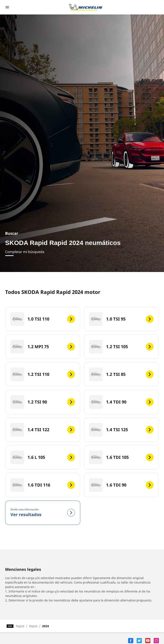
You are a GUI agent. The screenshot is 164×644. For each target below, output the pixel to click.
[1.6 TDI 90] (121, 485)
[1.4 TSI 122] (43, 430)
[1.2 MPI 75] (43, 347)
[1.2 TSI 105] (121, 347)
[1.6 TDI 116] (43, 485)
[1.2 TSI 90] (43, 402)
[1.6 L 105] (43, 457)
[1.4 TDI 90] (121, 402)
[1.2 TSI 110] (43, 374)
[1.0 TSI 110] (43, 319)
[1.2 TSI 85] (121, 374)
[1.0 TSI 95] (121, 319)
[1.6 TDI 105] (121, 457)
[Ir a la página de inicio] (86, 7)
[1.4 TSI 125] (121, 430)
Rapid (20, 626)
